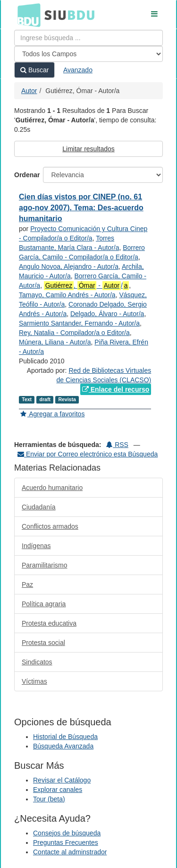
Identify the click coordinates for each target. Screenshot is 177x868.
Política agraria (44, 604)
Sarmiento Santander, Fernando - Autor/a (79, 323)
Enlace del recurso (116, 389)
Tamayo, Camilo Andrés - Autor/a (67, 295)
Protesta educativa (49, 623)
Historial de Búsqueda (65, 737)
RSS (117, 445)
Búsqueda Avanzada (63, 746)
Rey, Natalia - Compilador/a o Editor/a (74, 333)
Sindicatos (37, 662)
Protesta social (43, 643)
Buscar (34, 70)
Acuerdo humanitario (52, 488)
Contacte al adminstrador (70, 852)
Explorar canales (58, 790)
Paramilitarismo (44, 565)
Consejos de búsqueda (67, 833)
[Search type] (88, 54)
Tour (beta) (49, 799)
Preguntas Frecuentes (66, 842)
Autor (29, 91)
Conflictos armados (50, 526)
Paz (27, 584)
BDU (26, 15)
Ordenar (27, 175)
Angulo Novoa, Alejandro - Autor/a (69, 266)
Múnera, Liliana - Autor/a (55, 342)
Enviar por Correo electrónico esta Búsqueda (88, 454)
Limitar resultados (88, 149)
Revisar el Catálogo (62, 780)
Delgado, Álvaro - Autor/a (107, 314)
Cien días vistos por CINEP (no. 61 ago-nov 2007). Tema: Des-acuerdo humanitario (81, 208)
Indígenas (36, 546)
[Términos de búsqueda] (88, 38)
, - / (86, 286)
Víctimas (34, 681)
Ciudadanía (39, 507)
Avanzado (78, 70)
